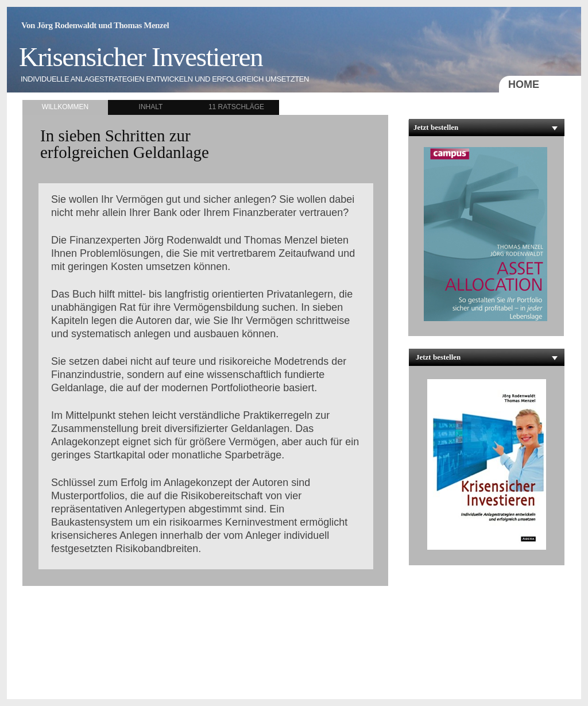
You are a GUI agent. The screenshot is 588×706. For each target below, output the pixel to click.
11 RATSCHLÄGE (236, 107)
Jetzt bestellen (436, 127)
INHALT (151, 107)
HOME (524, 84)
